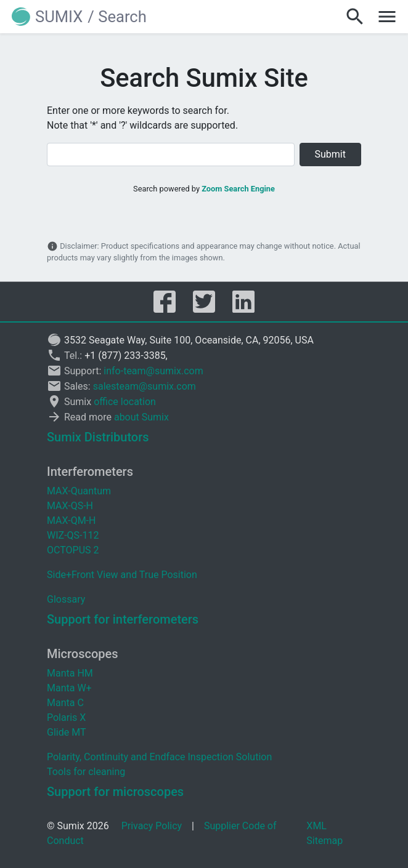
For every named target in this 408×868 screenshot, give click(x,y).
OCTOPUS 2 (73, 550)
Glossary (66, 599)
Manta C (65, 703)
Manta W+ (69, 688)
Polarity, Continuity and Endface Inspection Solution (159, 757)
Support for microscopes (115, 792)
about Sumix (141, 417)
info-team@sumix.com (153, 371)
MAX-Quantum (79, 491)
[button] (49, 17)
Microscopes (83, 654)
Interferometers (90, 472)
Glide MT (66, 732)
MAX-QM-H (71, 520)
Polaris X (66, 717)
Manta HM (70, 673)
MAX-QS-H (70, 506)
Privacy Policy (152, 826)
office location (125, 402)
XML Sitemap (324, 833)
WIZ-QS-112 (73, 535)
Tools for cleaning (86, 772)
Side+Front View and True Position (122, 575)
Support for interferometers (123, 619)
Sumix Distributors (98, 437)
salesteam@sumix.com (145, 386)
